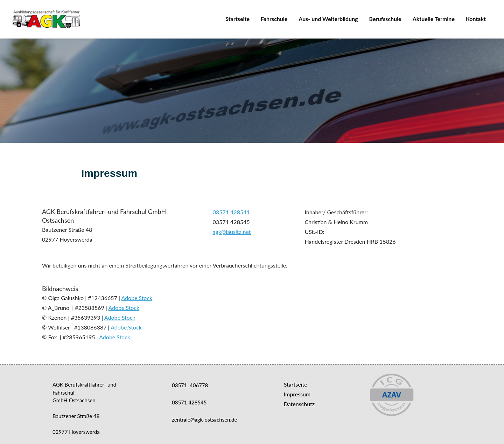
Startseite (237, 19)
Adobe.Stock (137, 298)
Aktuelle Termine (434, 19)
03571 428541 (231, 212)
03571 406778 (190, 385)
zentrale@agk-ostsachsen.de (204, 419)
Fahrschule (274, 19)
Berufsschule (385, 19)
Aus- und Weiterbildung (328, 19)
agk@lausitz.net (232, 232)
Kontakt (476, 19)
